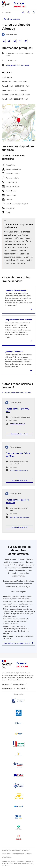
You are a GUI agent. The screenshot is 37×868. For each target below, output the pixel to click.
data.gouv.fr (21, 689)
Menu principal (34, 3)
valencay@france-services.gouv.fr (17, 65)
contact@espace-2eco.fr (17, 424)
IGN (30, 141)
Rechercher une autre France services (17, 393)
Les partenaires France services (18, 320)
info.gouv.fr (6, 685)
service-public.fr (19, 685)
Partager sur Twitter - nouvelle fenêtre (9, 41)
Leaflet (25, 141)
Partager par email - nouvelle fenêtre (20, 41)
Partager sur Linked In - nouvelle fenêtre (15, 41)
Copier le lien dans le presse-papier (26, 41)
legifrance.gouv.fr (7, 689)
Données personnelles (18, 854)
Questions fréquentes (14, 352)
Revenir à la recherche (12, 19)
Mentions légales (6, 854)
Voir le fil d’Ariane (6, 12)
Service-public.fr (10, 581)
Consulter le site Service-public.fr (17, 643)
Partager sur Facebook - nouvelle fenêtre (4, 41)
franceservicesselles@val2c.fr (19, 470)
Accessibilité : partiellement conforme (19, 850)
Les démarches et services (16, 290)
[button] (19, 120)
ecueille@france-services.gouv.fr (20, 517)
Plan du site (5, 850)
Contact (9, 857)
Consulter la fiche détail (19, 434)
